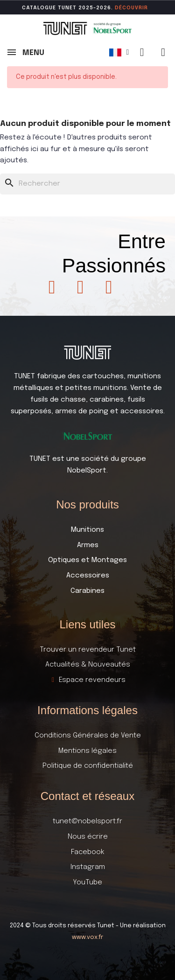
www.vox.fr (87, 937)
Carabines (87, 591)
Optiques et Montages (87, 560)
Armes (88, 545)
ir (145, 8)
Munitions (87, 530)
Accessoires (88, 576)
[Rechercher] (87, 184)
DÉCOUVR (129, 8)
